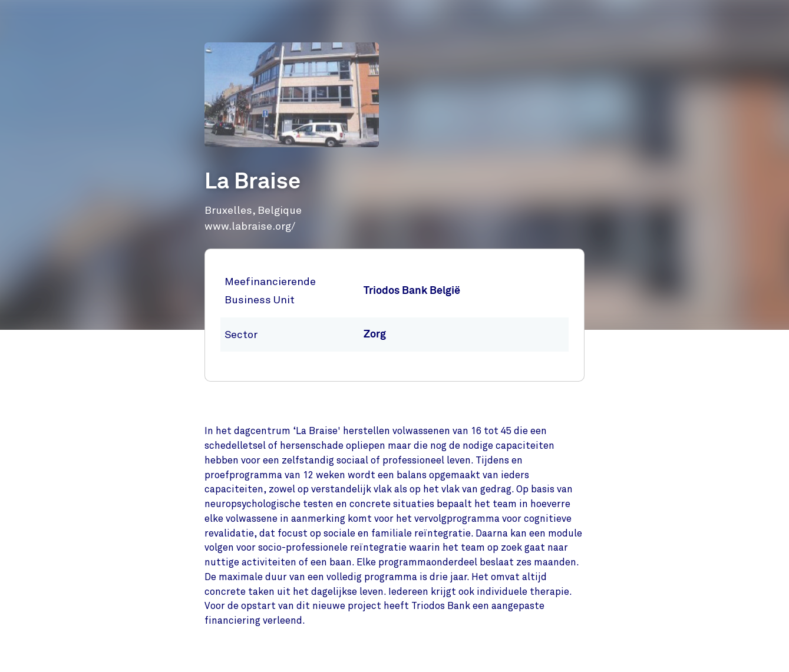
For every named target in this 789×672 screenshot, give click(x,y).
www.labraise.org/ (250, 226)
